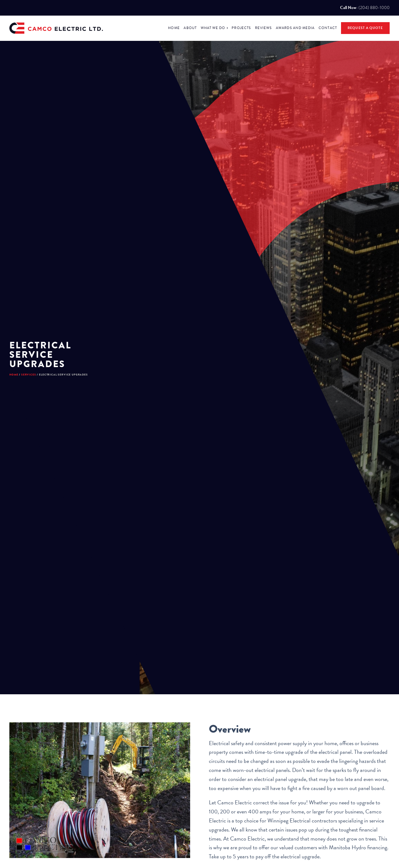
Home (17, 386)
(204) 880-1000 (374, 8)
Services (42, 386)
